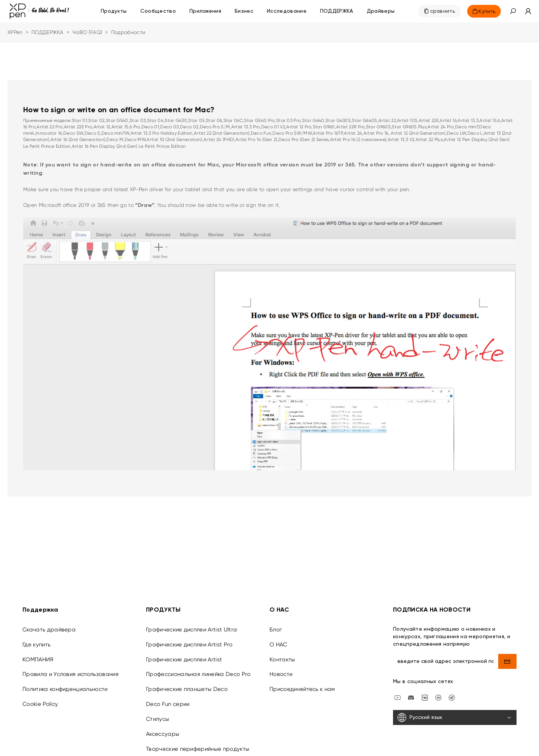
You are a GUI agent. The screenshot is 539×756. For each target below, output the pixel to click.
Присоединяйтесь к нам (302, 684)
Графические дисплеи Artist (184, 654)
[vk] (425, 692)
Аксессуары (163, 729)
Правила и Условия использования (71, 669)
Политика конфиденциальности (65, 684)
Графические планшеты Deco (187, 684)
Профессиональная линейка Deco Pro (198, 669)
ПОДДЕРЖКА (48, 32)
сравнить (443, 11)
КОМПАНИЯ (38, 654)
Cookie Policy (40, 699)
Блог (276, 624)
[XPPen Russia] (452, 692)
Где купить (36, 639)
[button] (513, 11)
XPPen (15, 32)
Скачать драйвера (49, 624)
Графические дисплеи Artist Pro (189, 639)
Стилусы (158, 714)
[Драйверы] (381, 11)
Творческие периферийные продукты (198, 744)
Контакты (282, 654)
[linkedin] (438, 692)
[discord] (411, 692)
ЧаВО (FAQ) (87, 32)
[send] (508, 656)
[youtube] (398, 692)
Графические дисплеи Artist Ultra (191, 624)
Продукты (114, 11)
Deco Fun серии (168, 699)
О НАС (278, 639)
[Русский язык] (455, 713)
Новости (281, 669)
